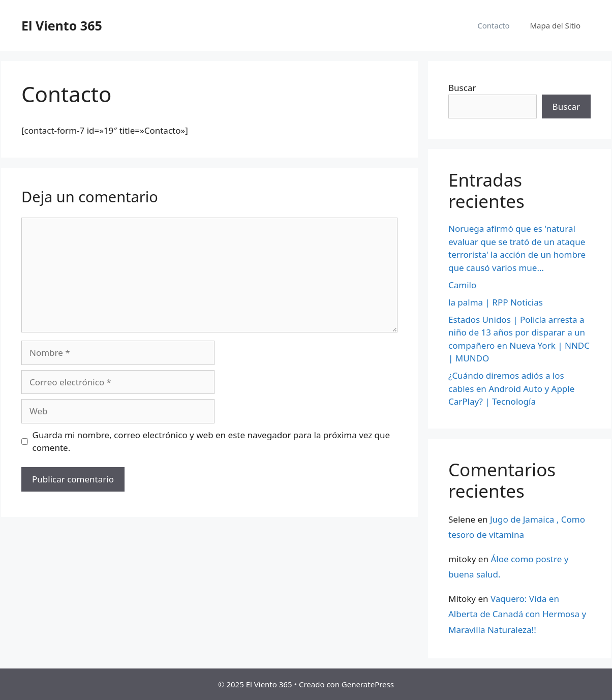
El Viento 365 (62, 25)
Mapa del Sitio (555, 25)
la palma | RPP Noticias (496, 302)
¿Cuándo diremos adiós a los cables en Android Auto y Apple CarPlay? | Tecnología (511, 388)
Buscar (462, 88)
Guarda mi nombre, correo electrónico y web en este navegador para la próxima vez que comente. (211, 442)
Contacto (493, 25)
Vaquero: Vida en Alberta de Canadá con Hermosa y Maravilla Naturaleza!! (517, 614)
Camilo (462, 285)
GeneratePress (368, 684)
